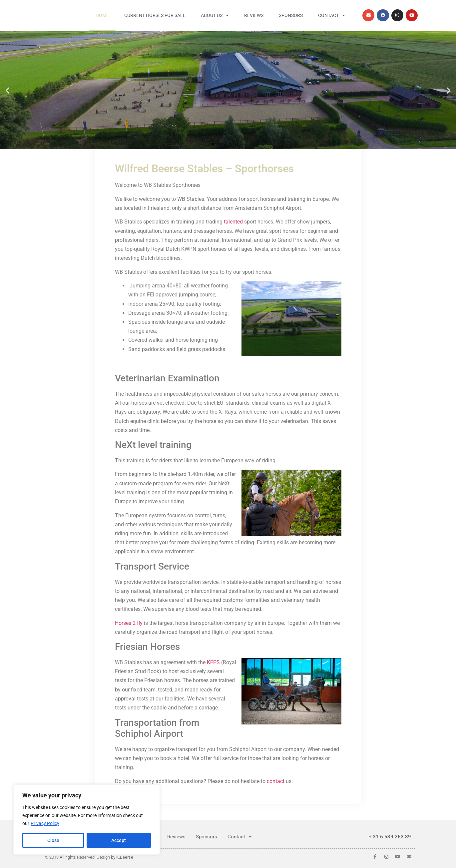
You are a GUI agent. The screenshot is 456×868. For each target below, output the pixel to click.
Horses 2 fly (129, 623)
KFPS (213, 662)
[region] (87, 820)
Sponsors (291, 15)
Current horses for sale (155, 15)
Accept (119, 840)
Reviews (254, 15)
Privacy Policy (45, 824)
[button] (7, 90)
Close (53, 840)
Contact (332, 15)
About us (215, 15)
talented (234, 222)
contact (276, 781)
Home (102, 15)
